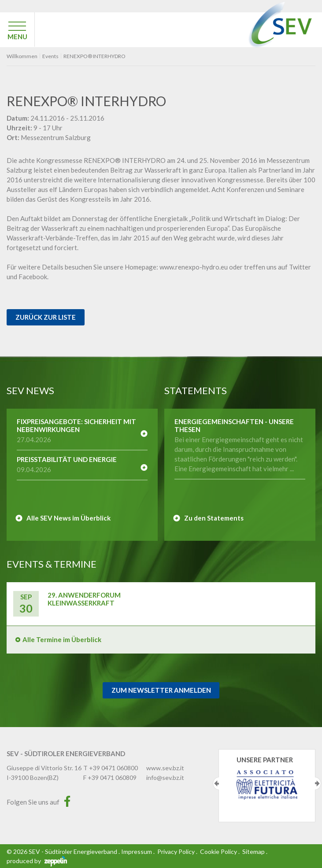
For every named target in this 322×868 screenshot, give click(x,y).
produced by (37, 861)
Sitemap (254, 851)
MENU (17, 37)
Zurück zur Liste (46, 317)
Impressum (137, 851)
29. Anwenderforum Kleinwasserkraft (84, 599)
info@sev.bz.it (165, 778)
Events (50, 56)
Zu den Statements (214, 518)
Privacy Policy (176, 851)
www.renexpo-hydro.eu (194, 267)
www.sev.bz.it (165, 768)
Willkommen (22, 56)
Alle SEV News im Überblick (68, 518)
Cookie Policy (218, 851)
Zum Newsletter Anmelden (161, 690)
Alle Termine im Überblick (62, 639)
